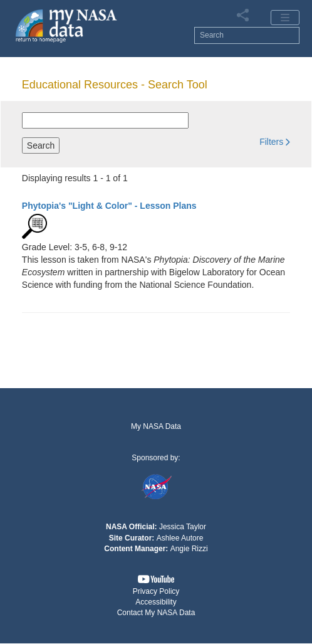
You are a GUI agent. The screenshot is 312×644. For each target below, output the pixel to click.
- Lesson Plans (109, 206)
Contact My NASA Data (156, 613)
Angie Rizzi (189, 549)
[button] (275, 141)
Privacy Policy (156, 591)
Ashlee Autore (180, 538)
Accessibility (156, 602)
